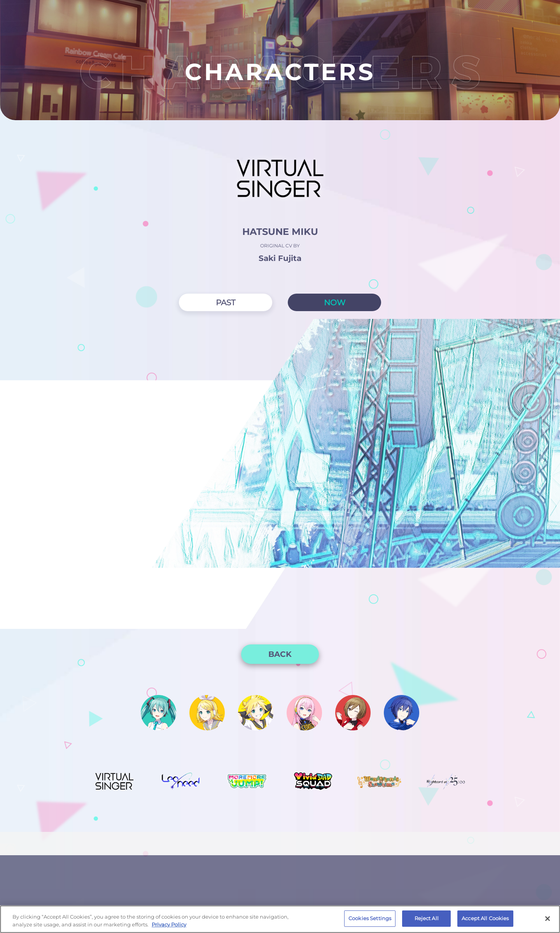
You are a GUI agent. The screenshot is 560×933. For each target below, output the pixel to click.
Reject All (427, 918)
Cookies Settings (370, 918)
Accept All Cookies (485, 918)
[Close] (548, 919)
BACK (280, 654)
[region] (280, 919)
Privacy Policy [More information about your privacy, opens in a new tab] (169, 924)
